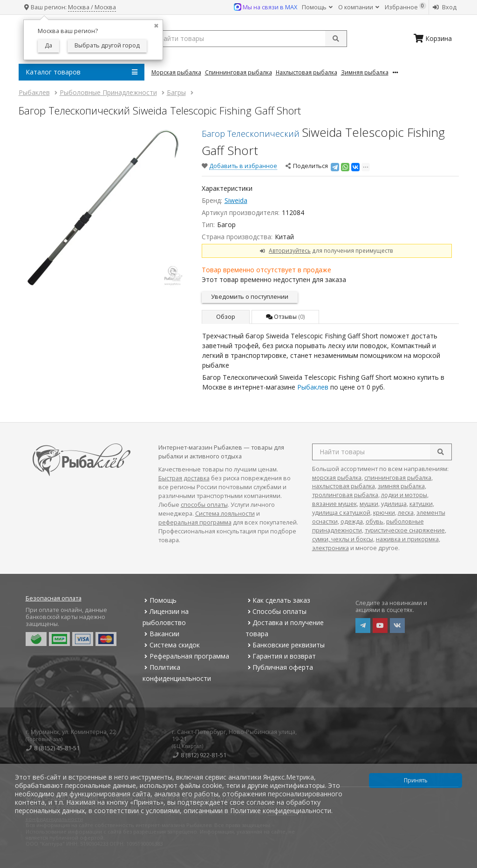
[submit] (336, 39)
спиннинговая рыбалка (398, 478)
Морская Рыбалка (176, 72)
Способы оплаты (276, 611)
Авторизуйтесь (290, 250)
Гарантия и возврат (281, 656)
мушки (369, 504)
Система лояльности (225, 514)
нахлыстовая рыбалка (344, 486)
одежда (352, 521)
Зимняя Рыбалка (365, 72)
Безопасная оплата (54, 598)
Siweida (236, 200)
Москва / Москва (92, 7)
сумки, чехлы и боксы (343, 539)
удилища (394, 504)
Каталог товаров (82, 72)
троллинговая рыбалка (345, 495)
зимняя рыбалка (401, 486)
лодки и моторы (404, 495)
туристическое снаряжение (405, 530)
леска (406, 513)
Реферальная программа (186, 656)
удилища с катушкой (341, 513)
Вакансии (161, 634)
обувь (375, 521)
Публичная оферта (279, 667)
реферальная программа (195, 522)
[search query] (249, 39)
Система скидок (171, 645)
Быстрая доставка (184, 478)
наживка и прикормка (407, 539)
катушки (421, 504)
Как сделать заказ (278, 600)
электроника (330, 548)
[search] (441, 452)
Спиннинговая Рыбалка (238, 72)
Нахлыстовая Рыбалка (307, 72)
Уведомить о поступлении (250, 297)
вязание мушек (334, 504)
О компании (359, 7)
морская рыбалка (337, 478)
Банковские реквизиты (285, 645)
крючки (384, 513)
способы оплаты (204, 505)
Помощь (317, 7)
